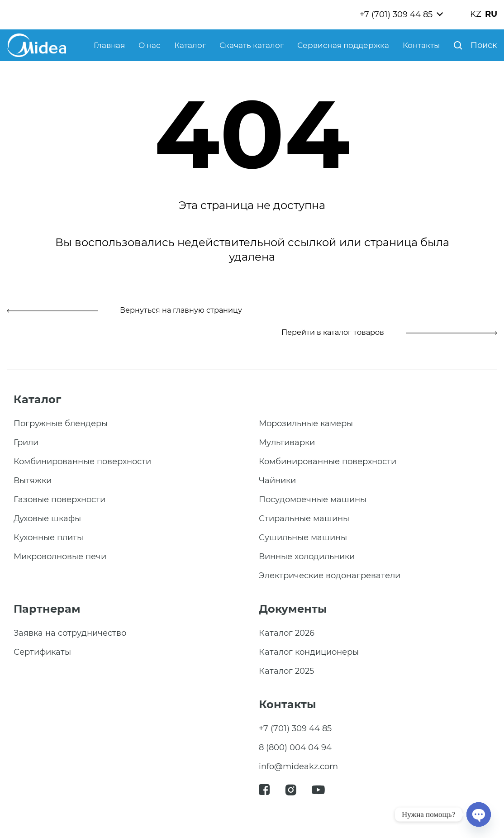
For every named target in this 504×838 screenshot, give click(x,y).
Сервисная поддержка (343, 45)
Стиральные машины (304, 519)
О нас (150, 45)
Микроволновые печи (60, 557)
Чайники (277, 481)
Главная (109, 45)
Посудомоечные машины (313, 500)
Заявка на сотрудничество (70, 633)
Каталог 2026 (287, 633)
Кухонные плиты (48, 538)
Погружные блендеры (61, 424)
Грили (26, 443)
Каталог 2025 (286, 671)
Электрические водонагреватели (330, 576)
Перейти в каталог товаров (389, 332)
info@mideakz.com (298, 767)
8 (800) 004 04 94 (295, 748)
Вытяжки (33, 481)
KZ (476, 14)
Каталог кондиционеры (309, 652)
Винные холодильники (307, 557)
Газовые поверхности (59, 500)
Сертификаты (42, 652)
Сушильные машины (303, 538)
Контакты (421, 45)
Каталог (190, 45)
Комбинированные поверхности (82, 462)
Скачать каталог (252, 45)
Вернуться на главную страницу (124, 310)
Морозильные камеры (306, 424)
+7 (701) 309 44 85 (396, 14)
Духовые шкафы (47, 519)
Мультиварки (287, 443)
